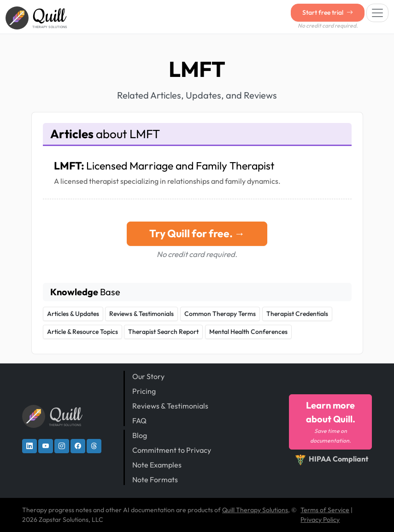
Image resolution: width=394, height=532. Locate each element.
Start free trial (328, 12)
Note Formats (155, 479)
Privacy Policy (320, 520)
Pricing (144, 391)
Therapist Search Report (163, 332)
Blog (140, 435)
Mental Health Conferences (248, 332)
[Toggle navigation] (377, 13)
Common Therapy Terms (220, 314)
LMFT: (164, 166)
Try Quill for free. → (197, 233)
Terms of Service (325, 510)
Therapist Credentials (297, 314)
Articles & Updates (73, 314)
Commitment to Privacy (172, 450)
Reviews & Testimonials (141, 314)
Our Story (148, 376)
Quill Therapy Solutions (255, 510)
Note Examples (157, 465)
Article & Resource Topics (82, 332)
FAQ (139, 421)
